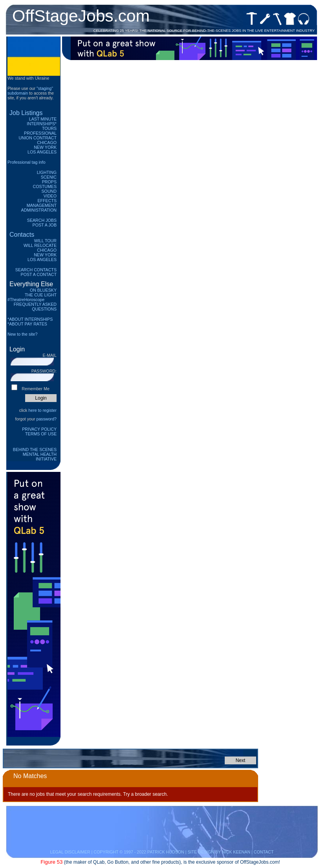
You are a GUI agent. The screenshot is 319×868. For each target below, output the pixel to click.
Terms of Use (41, 434)
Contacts (22, 235)
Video (50, 196)
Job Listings (26, 113)
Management (42, 205)
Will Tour (45, 241)
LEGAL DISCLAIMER (70, 852)
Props (49, 182)
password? (46, 419)
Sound (49, 191)
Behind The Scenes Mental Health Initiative (35, 454)
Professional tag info (27, 162)
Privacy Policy (39, 429)
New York (45, 147)
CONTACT (264, 852)
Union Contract (38, 138)
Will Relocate (40, 245)
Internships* (42, 124)
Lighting (47, 172)
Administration (39, 210)
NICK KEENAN (236, 852)
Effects (47, 201)
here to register (42, 410)
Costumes (45, 186)
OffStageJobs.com (81, 16)
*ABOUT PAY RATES (27, 324)
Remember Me (35, 389)
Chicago (47, 143)
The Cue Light (41, 295)
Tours (49, 128)
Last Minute (43, 119)
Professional (40, 133)
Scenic (49, 177)
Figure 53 (51, 862)
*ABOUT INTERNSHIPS (30, 319)
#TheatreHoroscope (26, 300)
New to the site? (22, 334)
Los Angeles (42, 152)
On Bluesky (43, 290)
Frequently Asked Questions (35, 307)
